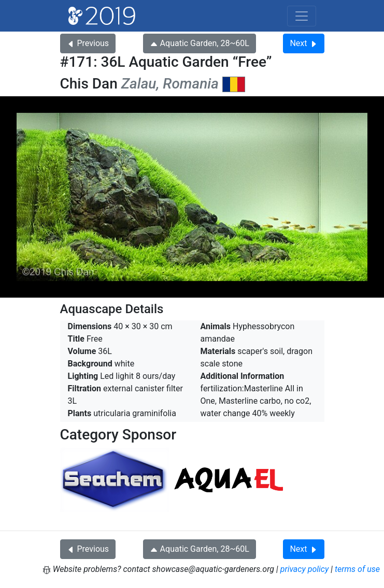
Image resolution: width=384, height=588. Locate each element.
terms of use (357, 569)
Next (303, 43)
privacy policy (305, 569)
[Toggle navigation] (302, 16)
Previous (88, 43)
